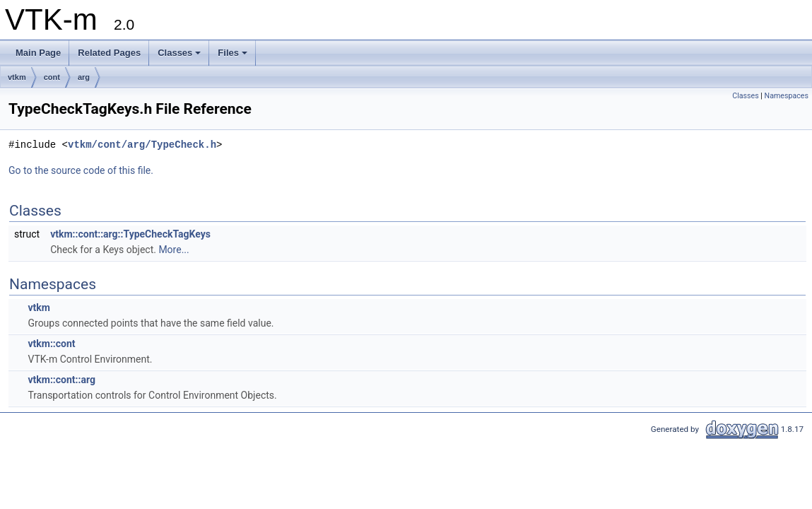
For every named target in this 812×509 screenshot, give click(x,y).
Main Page (38, 53)
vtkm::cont (51, 344)
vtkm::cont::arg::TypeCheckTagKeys (130, 234)
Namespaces (787, 96)
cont (52, 77)
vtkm (17, 77)
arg (84, 77)
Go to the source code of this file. (81, 170)
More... (173, 250)
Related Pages (109, 53)
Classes (179, 53)
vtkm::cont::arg (61, 380)
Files (233, 53)
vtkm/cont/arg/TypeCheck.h (142, 145)
